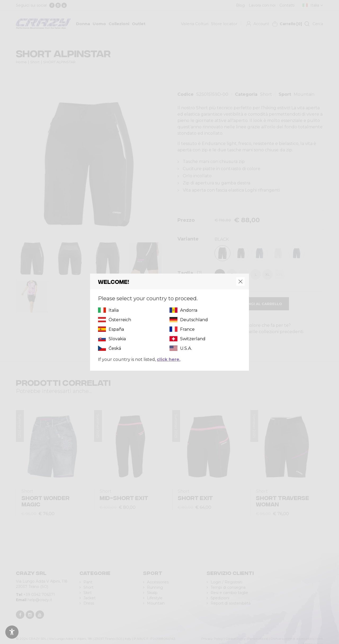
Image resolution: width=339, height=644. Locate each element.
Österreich (120, 320)
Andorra (189, 310)
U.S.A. (186, 348)
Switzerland (193, 339)
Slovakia (117, 339)
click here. (169, 359)
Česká (115, 348)
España (116, 329)
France (187, 329)
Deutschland (194, 320)
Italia (114, 310)
